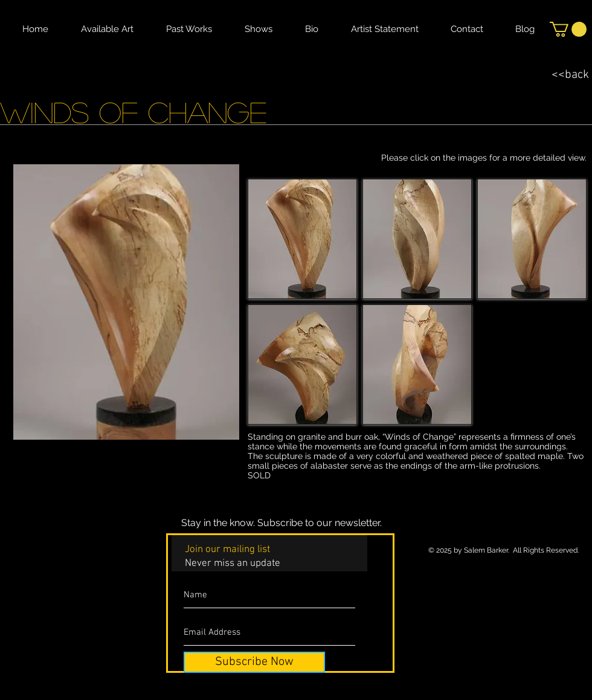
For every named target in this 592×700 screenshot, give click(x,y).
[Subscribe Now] (254, 662)
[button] (568, 29)
